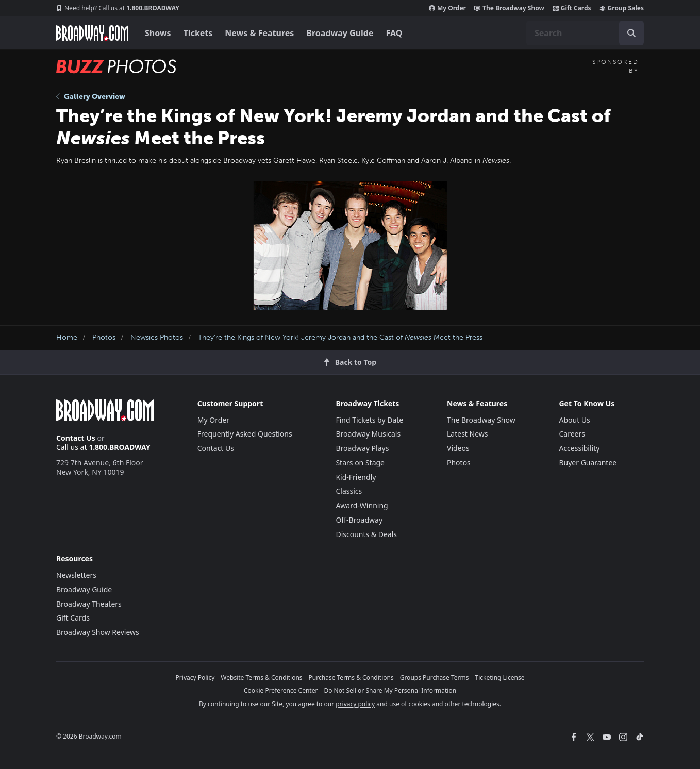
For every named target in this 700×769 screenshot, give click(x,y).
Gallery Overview (91, 97)
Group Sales (622, 8)
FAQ (394, 33)
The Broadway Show (509, 8)
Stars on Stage (360, 463)
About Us (574, 420)
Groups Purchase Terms (435, 678)
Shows (158, 33)
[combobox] (585, 33)
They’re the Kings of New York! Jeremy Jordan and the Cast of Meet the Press (340, 337)
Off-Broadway (359, 520)
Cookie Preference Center (281, 690)
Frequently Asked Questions (245, 434)
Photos (104, 337)
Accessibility (579, 448)
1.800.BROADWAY (118, 8)
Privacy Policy (195, 678)
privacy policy (355, 704)
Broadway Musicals (368, 434)
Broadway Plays (362, 448)
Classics (349, 491)
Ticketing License (500, 678)
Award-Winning (362, 505)
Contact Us (76, 438)
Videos (458, 448)
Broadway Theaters (89, 604)
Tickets (198, 33)
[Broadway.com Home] (92, 33)
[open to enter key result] (631, 33)
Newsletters (76, 575)
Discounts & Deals (366, 534)
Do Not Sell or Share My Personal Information (390, 690)
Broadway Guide (340, 33)
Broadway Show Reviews (98, 632)
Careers (572, 434)
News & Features (259, 33)
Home (67, 337)
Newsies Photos (157, 337)
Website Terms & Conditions (261, 678)
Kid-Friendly (356, 477)
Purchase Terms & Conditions (351, 678)
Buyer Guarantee (588, 463)
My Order (447, 8)
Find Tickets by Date (369, 420)
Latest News (468, 434)
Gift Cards (572, 8)
